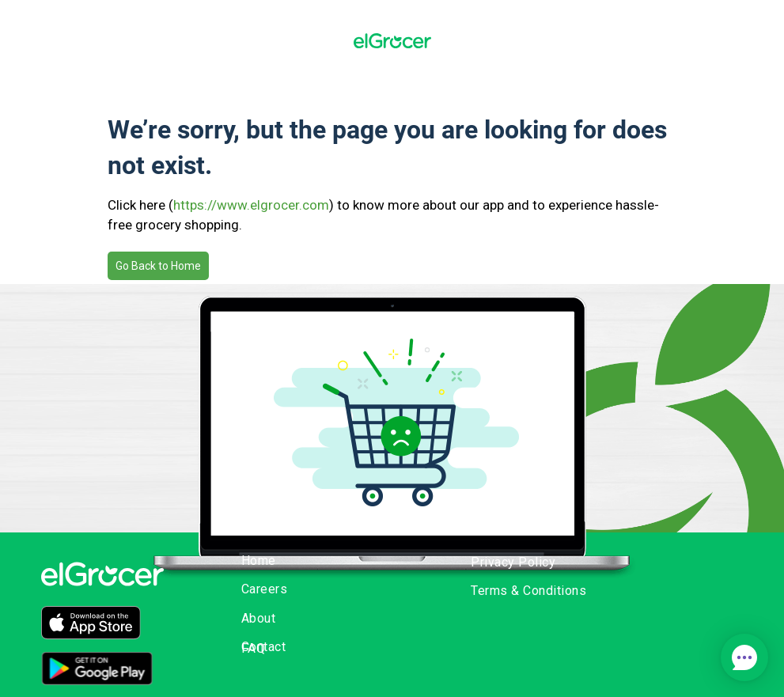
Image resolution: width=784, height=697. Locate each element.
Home (259, 561)
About (259, 618)
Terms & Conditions (528, 591)
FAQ (254, 648)
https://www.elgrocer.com (251, 205)
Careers (265, 589)
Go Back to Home (158, 266)
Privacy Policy (513, 562)
